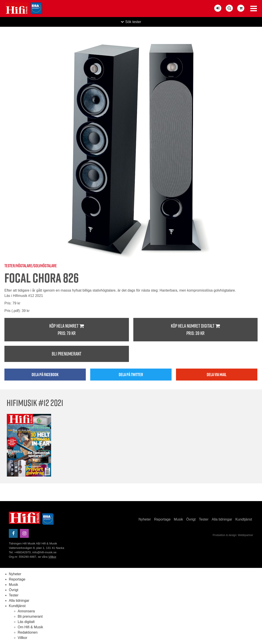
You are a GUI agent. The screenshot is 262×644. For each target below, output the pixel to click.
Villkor (52, 557)
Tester (204, 519)
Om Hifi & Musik (30, 627)
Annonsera (26, 611)
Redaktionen (28, 632)
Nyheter (145, 519)
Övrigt (191, 519)
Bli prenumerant (67, 354)
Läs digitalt (26, 622)
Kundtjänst (244, 519)
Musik (178, 519)
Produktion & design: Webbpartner (233, 535)
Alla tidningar (222, 519)
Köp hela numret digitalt (196, 330)
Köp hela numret (67, 330)
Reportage (162, 519)
